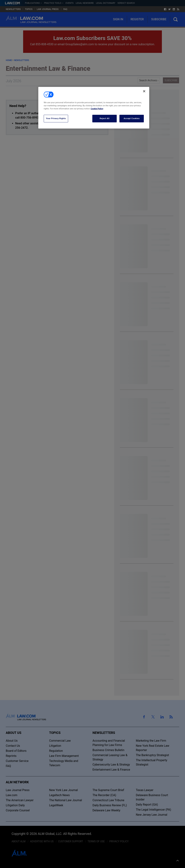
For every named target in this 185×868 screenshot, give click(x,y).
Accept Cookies (132, 118)
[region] (94, 108)
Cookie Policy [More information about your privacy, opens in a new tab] (97, 109)
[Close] (144, 91)
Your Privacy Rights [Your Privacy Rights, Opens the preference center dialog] (56, 118)
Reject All (105, 118)
